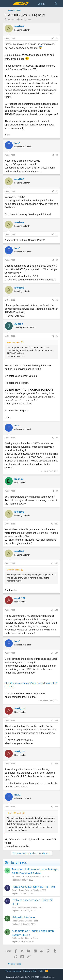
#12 (57, 610)
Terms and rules (13, 971)
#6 (57, 300)
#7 (57, 336)
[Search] (56, 4)
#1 (57, 38)
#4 (57, 234)
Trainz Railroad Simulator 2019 (36, 877)
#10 (57, 524)
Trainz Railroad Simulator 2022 (33, 890)
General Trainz (31, 921)
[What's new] (49, 4)
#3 (57, 191)
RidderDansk (17, 921)
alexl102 (12, 20)
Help (41, 971)
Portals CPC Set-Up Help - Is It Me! (34, 887)
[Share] (53, 38)
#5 (57, 260)
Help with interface (23, 917)
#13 (57, 653)
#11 (57, 563)
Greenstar (16, 877)
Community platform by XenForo (30, 977)
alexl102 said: (14, 342)
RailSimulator (18, 938)
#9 (57, 491)
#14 (57, 721)
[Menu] (8, 4)
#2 (57, 155)
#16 (57, 807)
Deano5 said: (13, 570)
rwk (13, 907)
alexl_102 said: (14, 813)
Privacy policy (30, 971)
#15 (57, 764)
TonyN (15, 890)
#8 (57, 438)
